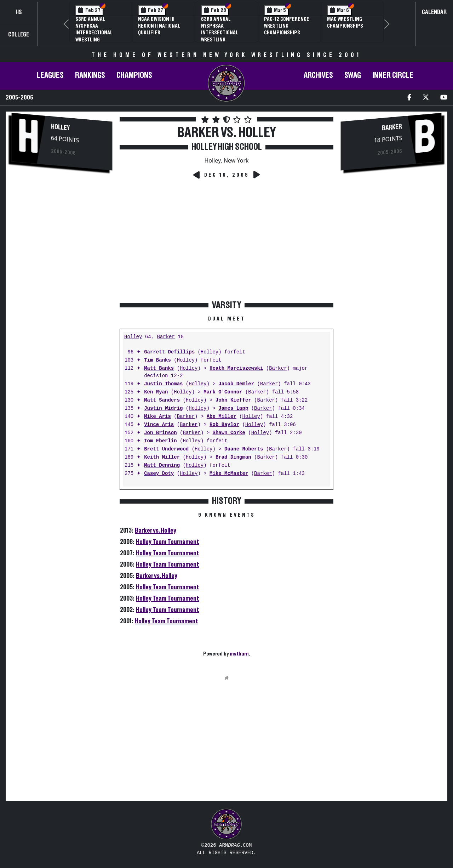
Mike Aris (157, 417)
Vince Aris (159, 425)
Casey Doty (159, 474)
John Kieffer (233, 400)
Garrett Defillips (169, 352)
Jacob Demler (236, 384)
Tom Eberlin (160, 441)
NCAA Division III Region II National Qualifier (159, 26)
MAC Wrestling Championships (345, 22)
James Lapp (233, 409)
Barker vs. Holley (156, 531)
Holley (60, 127)
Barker (166, 337)
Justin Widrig (163, 409)
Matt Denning (162, 466)
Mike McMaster (229, 474)
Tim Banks (157, 360)
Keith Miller (162, 457)
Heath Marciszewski (236, 368)
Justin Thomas (163, 384)
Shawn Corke (229, 433)
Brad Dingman (233, 457)
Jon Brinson (160, 433)
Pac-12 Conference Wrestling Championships (287, 26)
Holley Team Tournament (168, 542)
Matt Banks (159, 368)
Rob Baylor (224, 425)
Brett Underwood (166, 449)
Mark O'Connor (223, 392)
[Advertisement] (62, 295)
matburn (239, 654)
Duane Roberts (244, 449)
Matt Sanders (162, 400)
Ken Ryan (156, 392)
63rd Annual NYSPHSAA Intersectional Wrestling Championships (220, 33)
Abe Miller (222, 417)
